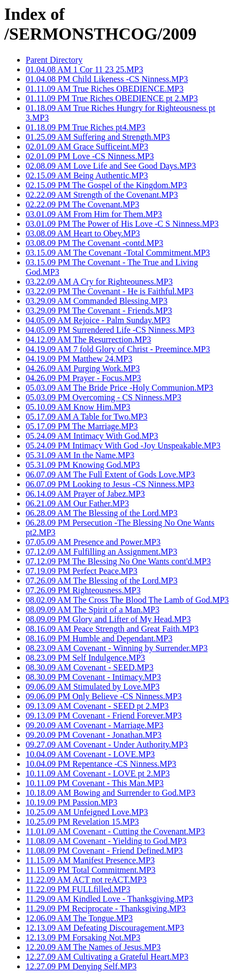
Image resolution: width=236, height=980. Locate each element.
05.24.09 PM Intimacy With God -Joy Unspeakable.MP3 (123, 446)
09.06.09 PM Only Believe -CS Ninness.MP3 (104, 696)
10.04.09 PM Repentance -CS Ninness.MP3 (101, 764)
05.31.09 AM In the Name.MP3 (80, 455)
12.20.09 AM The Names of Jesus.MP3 (93, 947)
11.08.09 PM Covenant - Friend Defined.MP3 (104, 851)
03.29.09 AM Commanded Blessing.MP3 (97, 301)
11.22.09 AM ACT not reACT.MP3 (86, 880)
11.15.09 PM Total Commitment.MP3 (90, 870)
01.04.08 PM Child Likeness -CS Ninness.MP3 (107, 79)
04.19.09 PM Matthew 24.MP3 (79, 359)
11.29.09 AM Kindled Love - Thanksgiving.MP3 (109, 899)
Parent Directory (54, 60)
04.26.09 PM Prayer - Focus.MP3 (83, 378)
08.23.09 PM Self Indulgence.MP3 (85, 658)
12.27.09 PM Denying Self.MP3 (81, 966)
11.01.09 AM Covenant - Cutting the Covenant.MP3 (115, 831)
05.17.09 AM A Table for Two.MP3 (86, 417)
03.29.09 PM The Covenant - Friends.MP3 (99, 311)
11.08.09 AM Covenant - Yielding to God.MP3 (106, 841)
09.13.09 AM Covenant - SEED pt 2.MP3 (97, 706)
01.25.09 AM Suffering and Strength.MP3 (98, 137)
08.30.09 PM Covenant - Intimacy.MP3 (93, 677)
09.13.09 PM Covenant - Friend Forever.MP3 (104, 716)
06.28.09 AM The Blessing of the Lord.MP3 (102, 513)
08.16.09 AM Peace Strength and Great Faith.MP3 (112, 629)
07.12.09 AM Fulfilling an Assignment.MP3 (101, 552)
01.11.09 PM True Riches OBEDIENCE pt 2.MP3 (112, 98)
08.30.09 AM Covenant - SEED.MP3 (90, 667)
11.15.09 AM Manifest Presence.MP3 (90, 860)
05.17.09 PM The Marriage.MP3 (82, 426)
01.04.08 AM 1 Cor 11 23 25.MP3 (84, 69)
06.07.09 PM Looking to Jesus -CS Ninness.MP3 (110, 484)
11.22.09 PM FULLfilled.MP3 (78, 889)
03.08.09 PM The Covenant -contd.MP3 (94, 243)
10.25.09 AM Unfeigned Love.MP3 (87, 812)
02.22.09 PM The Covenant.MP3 (82, 204)
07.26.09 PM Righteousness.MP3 (83, 590)
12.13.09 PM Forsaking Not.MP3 (83, 937)
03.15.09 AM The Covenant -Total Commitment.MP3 (118, 253)
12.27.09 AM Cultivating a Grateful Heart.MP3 (107, 957)
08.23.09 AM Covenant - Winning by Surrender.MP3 (117, 648)
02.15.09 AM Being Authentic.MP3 (87, 175)
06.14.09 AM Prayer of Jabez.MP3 (85, 494)
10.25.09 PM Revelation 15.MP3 (82, 822)
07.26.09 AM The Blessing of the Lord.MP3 (102, 581)
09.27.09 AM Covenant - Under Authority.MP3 (107, 745)
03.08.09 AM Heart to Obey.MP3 (83, 233)
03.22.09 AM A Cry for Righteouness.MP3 (99, 282)
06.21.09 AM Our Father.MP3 (77, 503)
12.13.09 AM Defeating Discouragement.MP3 (105, 928)
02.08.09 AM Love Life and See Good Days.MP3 (111, 166)
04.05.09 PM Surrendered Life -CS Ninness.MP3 (110, 330)
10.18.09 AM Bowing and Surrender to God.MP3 (111, 793)
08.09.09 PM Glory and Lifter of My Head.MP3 (108, 619)
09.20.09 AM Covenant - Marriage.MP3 (94, 725)
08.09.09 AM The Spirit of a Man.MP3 (93, 609)
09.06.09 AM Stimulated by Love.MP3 (93, 687)
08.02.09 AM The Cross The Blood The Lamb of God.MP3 (127, 600)
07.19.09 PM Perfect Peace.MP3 (82, 571)
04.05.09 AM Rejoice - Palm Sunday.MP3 (98, 320)
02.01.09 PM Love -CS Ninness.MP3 (90, 156)
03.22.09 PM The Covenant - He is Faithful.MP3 (109, 291)
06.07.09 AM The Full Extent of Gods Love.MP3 (110, 474)
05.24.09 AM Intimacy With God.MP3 (92, 436)
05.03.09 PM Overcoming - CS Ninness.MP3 (104, 397)
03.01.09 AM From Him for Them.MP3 (94, 214)
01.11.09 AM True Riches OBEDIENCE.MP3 (105, 89)
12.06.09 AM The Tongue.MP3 (79, 918)
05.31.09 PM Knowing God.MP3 (83, 465)
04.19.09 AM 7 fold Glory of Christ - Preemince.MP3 (118, 349)
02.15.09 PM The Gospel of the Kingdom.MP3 (106, 185)
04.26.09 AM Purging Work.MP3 (83, 368)
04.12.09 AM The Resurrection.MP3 (88, 339)
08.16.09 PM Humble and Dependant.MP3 (99, 638)
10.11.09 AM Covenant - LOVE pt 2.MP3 (98, 773)
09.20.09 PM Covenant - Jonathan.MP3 (94, 735)
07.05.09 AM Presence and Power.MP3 (93, 542)
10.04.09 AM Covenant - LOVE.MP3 (90, 754)
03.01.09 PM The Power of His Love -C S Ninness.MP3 (122, 224)
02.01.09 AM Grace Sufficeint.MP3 (87, 147)
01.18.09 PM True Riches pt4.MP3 (86, 127)
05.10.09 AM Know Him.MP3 (78, 407)
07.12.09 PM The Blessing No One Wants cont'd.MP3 (118, 561)
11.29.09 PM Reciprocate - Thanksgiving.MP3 (106, 908)
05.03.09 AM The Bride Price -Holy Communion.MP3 (119, 388)
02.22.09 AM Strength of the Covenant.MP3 (102, 195)
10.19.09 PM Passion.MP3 (71, 802)
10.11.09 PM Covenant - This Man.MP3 (95, 783)
